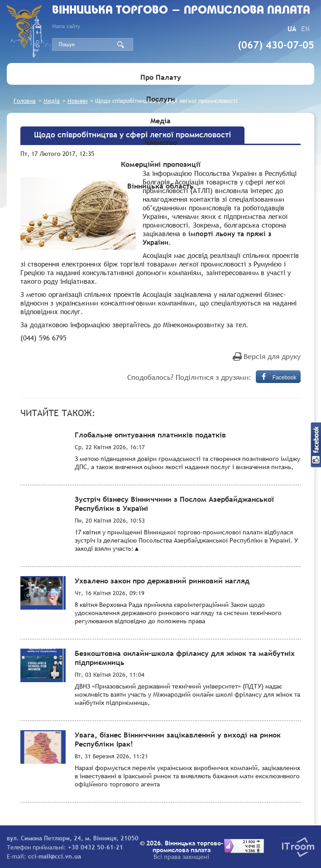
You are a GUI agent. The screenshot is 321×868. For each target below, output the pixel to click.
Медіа (160, 121)
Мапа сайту (66, 26)
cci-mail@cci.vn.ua (55, 856)
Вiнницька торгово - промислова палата (181, 11)
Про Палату (161, 77)
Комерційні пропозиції (161, 164)
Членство (161, 142)
